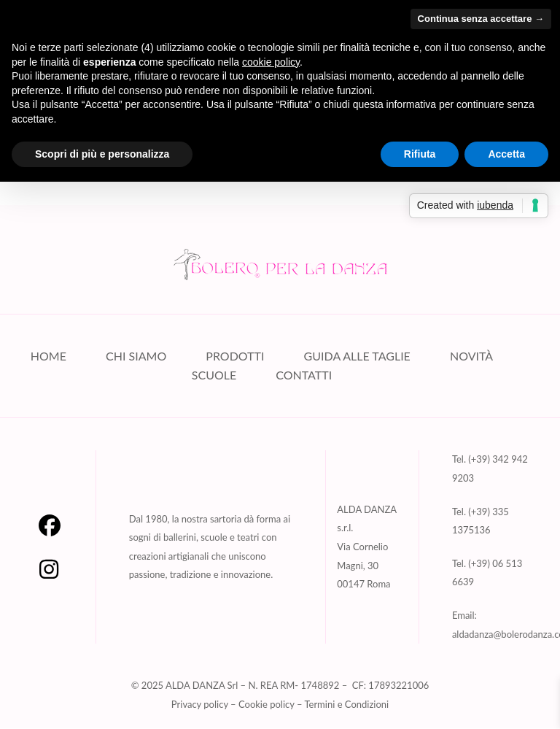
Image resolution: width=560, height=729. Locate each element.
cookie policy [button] (271, 62)
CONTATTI (304, 375)
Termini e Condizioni (346, 705)
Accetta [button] (506, 154)
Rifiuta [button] (420, 154)
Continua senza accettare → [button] (481, 19)
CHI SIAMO (136, 356)
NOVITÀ (471, 356)
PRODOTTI (235, 356)
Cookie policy (267, 705)
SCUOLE (214, 375)
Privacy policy (200, 705)
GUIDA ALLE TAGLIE (357, 356)
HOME (48, 356)
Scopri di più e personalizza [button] (102, 154)
